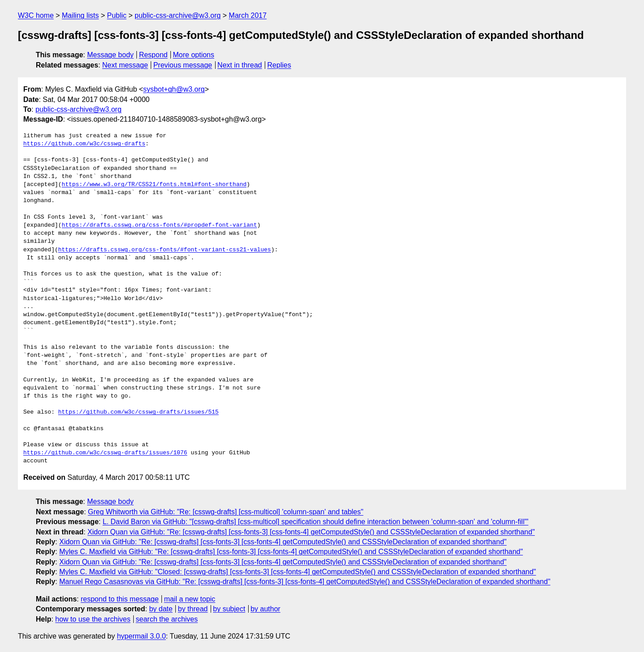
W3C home (36, 15)
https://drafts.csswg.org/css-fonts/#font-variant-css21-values (165, 250)
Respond (153, 55)
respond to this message (119, 599)
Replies (279, 65)
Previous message (183, 65)
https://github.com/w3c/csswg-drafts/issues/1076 (105, 453)
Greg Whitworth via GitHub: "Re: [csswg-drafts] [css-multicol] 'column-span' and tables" (226, 512)
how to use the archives (93, 619)
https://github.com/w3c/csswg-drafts (84, 144)
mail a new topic (190, 599)
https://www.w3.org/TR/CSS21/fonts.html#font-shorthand (154, 185)
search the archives (167, 619)
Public (117, 15)
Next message (125, 65)
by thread (193, 609)
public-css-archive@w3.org (178, 15)
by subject (229, 609)
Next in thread (240, 65)
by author (265, 609)
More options (194, 55)
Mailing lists (80, 15)
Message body (110, 55)
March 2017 (248, 15)
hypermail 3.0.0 (141, 636)
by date (161, 609)
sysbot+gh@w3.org (174, 89)
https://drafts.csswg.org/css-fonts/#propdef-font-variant (159, 225)
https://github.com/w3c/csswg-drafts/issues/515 (138, 412)
